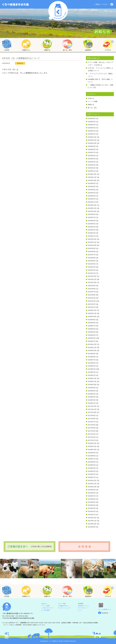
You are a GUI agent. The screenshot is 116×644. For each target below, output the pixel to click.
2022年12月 (92, 239)
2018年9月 (92, 388)
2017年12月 (92, 406)
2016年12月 (92, 443)
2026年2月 (92, 131)
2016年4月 (92, 468)
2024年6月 (92, 187)
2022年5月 (92, 261)
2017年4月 (92, 431)
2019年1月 (92, 375)
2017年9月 (92, 415)
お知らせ (91, 98)
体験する (91, 105)
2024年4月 (92, 193)
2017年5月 (92, 428)
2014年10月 (92, 524)
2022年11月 (92, 242)
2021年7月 (92, 292)
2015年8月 (92, 493)
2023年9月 (92, 214)
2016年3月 (92, 471)
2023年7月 (92, 217)
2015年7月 (92, 496)
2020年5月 (92, 332)
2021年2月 (92, 304)
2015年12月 (92, 480)
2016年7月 (92, 459)
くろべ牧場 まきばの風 (58, 11)
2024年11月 (92, 177)
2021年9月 (92, 286)
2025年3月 (92, 165)
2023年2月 (92, 233)
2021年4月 (92, 298)
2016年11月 (92, 446)
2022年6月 (92, 258)
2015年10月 (92, 487)
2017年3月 (92, 434)
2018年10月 (92, 385)
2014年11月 (92, 521)
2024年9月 (92, 183)
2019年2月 (92, 372)
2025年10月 (92, 143)
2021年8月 (92, 289)
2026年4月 (92, 125)
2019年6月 (92, 363)
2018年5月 (92, 394)
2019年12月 (92, 344)
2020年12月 (92, 310)
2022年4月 (92, 264)
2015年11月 (92, 484)
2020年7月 (92, 326)
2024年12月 (92, 174)
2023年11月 (92, 208)
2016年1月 (92, 477)
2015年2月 (92, 511)
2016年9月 (92, 453)
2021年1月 (92, 307)
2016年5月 (92, 465)
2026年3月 (92, 128)
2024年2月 (92, 199)
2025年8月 (92, 149)
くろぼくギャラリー (48, 608)
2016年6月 (92, 462)
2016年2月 (92, 474)
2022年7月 (92, 255)
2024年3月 (92, 196)
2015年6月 (92, 499)
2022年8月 (92, 252)
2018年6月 (92, 391)
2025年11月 (92, 140)
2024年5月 (92, 190)
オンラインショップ (64, 608)
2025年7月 (92, 152)
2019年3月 (92, 369)
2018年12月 (92, 378)
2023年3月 (92, 230)
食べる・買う (93, 108)
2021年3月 (92, 301)
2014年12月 (92, 518)
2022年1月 (92, 273)
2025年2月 (92, 168)
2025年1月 (92, 171)
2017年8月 (92, 419)
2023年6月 (92, 221)
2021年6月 (92, 295)
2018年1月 (92, 403)
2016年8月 (92, 456)
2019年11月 (92, 347)
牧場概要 (81, 604)
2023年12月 (92, 205)
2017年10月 (92, 412)
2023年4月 (92, 227)
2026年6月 (92, 119)
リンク (80, 610)
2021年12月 (92, 276)
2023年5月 (92, 224)
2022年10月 (92, 245)
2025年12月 (92, 137)
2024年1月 (92, 202)
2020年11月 (92, 313)
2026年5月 (92, 122)
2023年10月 (92, 211)
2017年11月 (92, 409)
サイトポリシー (83, 608)
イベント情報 (93, 101)
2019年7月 (92, 360)
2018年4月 (92, 397)
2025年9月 (92, 146)
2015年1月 (92, 515)
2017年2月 (92, 437)
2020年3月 (92, 338)
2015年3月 (92, 508)
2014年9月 (92, 527)
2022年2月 (92, 270)
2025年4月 (92, 162)
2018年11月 (92, 381)
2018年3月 (92, 400)
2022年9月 (92, 248)
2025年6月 (92, 156)
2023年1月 (92, 236)
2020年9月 (92, 320)
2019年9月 (92, 354)
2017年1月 (92, 440)
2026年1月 (92, 134)
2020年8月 (92, 323)
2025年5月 (92, 159)
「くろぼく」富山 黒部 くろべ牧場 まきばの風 (16, 5)
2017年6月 (92, 425)
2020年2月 (92, 341)
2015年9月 (92, 490)
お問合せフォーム (83, 606)
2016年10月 (92, 450)
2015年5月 (92, 502)
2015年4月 (92, 505)
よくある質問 (45, 610)
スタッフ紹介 (62, 604)
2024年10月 (92, 180)
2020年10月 (92, 317)
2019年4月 (92, 366)
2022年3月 (92, 267)
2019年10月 (92, 350)
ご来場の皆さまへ (63, 606)
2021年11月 (92, 279)
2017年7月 (92, 422)
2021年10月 (92, 282)
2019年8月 (92, 357)
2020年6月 (92, 329)
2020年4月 (92, 335)
